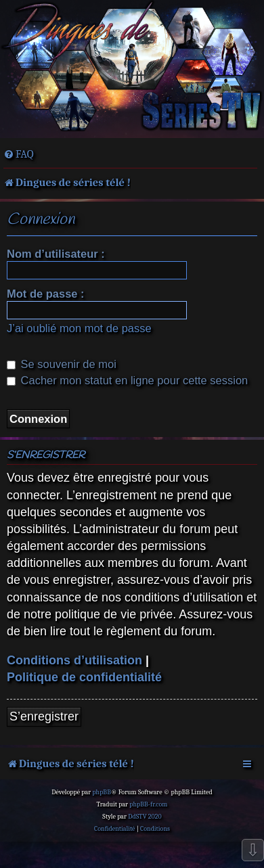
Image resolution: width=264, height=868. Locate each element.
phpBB (102, 792)
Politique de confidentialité (84, 677)
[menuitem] (19, 154)
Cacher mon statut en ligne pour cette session (127, 380)
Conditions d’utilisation (74, 660)
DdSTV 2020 (145, 817)
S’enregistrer (44, 716)
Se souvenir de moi (62, 364)
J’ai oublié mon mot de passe (79, 328)
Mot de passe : (46, 294)
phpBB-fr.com (148, 804)
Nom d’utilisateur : (56, 254)
